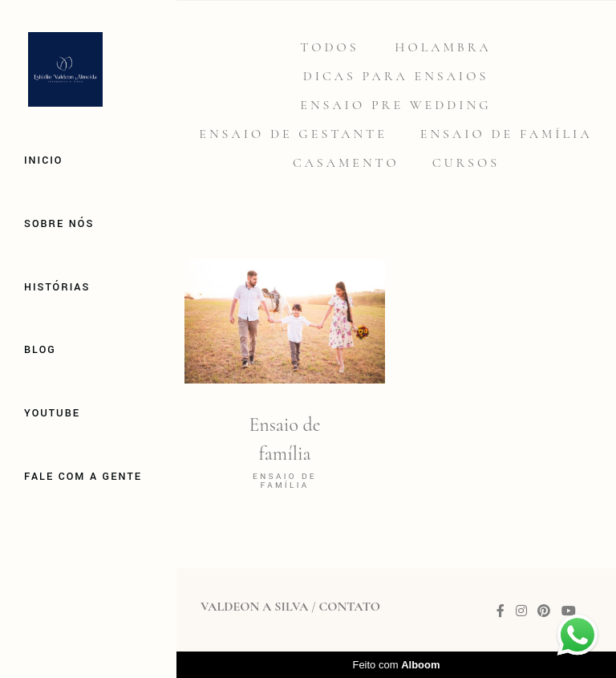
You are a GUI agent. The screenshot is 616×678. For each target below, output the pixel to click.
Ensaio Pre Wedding (395, 105)
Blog (40, 350)
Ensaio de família (507, 134)
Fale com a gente (83, 477)
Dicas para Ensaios (396, 76)
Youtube (52, 413)
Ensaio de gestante (293, 134)
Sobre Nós (59, 224)
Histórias (57, 287)
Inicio (43, 160)
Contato (349, 607)
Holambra (443, 47)
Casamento (346, 163)
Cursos (466, 163)
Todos (329, 47)
